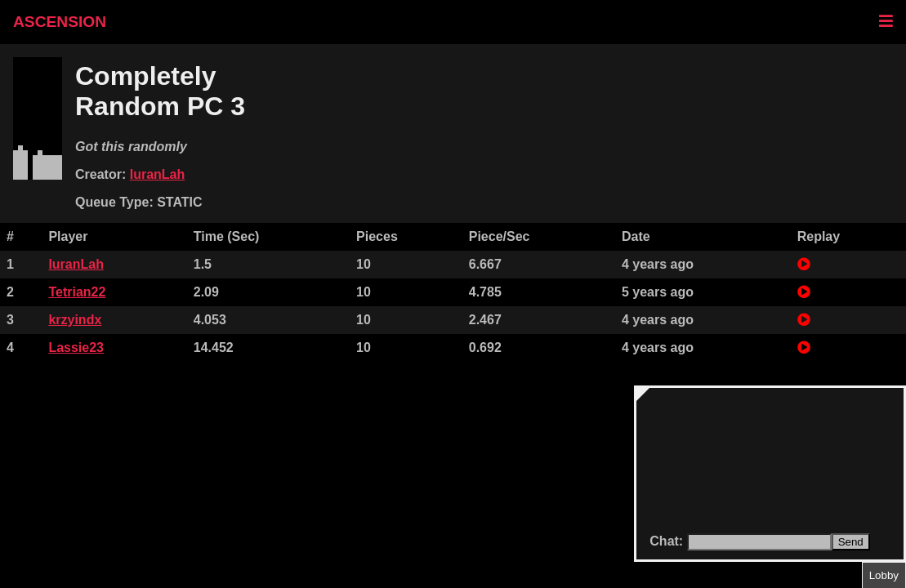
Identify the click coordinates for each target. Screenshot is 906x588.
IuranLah (158, 174)
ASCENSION (60, 22)
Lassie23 (76, 347)
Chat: (668, 541)
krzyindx (75, 320)
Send (851, 542)
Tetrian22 (77, 292)
